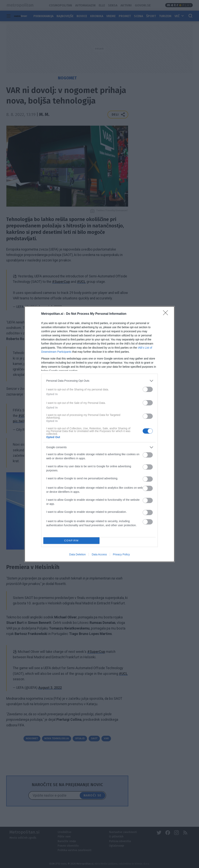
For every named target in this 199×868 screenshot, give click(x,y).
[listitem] (99, 381)
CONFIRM (71, 541)
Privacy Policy (121, 554)
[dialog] (99, 434)
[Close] (167, 314)
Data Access (99, 554)
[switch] (148, 389)
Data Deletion (77, 554)
